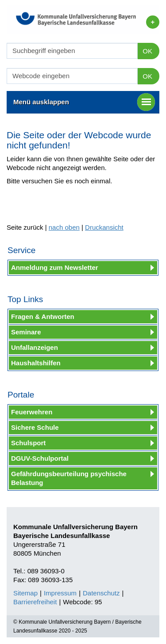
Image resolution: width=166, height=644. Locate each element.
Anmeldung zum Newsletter (55, 267)
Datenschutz (101, 593)
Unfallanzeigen (35, 347)
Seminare (26, 332)
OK (147, 51)
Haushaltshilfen (36, 363)
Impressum (60, 593)
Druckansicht (104, 227)
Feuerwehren (32, 412)
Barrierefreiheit (35, 602)
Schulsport (28, 443)
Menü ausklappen (84, 102)
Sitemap (25, 593)
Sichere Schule (35, 427)
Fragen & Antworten (43, 316)
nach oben (64, 227)
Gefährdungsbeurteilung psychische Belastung (69, 478)
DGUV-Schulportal (40, 458)
